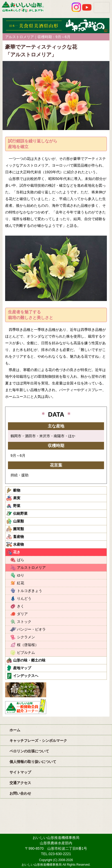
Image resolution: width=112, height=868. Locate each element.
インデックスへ (26, 676)
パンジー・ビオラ (31, 629)
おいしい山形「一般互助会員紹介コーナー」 (26, 706)
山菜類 (18, 521)
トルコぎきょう (30, 591)
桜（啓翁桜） (28, 645)
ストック (24, 622)
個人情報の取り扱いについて (33, 762)
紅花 (21, 583)
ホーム (15, 730)
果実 (17, 498)
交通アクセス (20, 783)
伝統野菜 (20, 513)
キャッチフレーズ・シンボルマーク (38, 741)
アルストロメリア (31, 568)
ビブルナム (26, 652)
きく (21, 606)
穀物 (17, 490)
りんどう (24, 598)
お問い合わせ (20, 793)
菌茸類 (18, 529)
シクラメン (26, 637)
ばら (21, 560)
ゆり (21, 575)
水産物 (18, 544)
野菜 (17, 506)
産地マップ (22, 668)
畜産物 (18, 537)
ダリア (22, 614)
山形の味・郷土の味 (29, 660)
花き (17, 552)
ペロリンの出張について (29, 751)
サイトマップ (20, 772)
